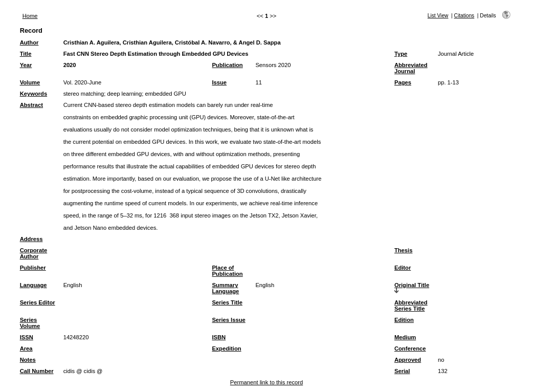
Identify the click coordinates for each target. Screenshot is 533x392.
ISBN (219, 337)
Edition (404, 320)
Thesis (403, 250)
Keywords (34, 94)
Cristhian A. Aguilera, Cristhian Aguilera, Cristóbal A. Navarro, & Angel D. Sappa (172, 42)
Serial (402, 371)
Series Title (227, 302)
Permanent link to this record (266, 382)
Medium (405, 337)
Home (30, 16)
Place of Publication (227, 271)
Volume (30, 82)
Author (29, 42)
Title (26, 54)
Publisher (33, 268)
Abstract (31, 105)
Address (31, 239)
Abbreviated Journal (411, 68)
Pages (403, 82)
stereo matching (84, 94)
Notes (28, 360)
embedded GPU (166, 94)
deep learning (124, 94)
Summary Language (225, 288)
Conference (410, 349)
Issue (219, 82)
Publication (227, 65)
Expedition (226, 349)
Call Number (37, 371)
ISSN (27, 337)
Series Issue (228, 320)
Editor (403, 268)
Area (26, 349)
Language (34, 285)
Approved (408, 360)
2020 (70, 65)
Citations (464, 16)
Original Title (412, 285)
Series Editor (38, 302)
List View (438, 16)
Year (26, 65)
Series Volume (30, 323)
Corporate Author (34, 253)
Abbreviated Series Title (411, 306)
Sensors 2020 (273, 65)
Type (401, 54)
